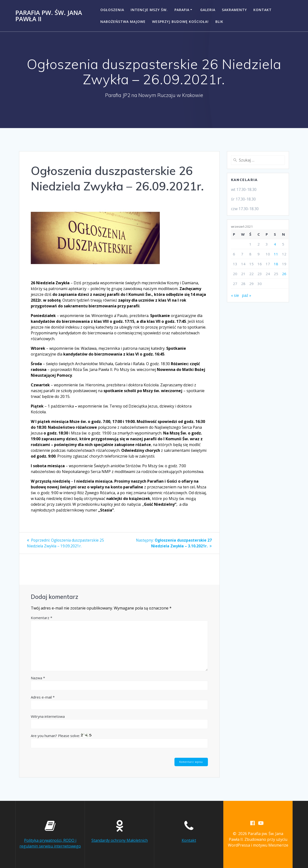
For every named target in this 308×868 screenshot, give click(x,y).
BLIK (219, 22)
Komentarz (42, 618)
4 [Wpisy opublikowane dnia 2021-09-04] (275, 244)
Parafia (182, 10)
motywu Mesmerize (271, 845)
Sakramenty (234, 10)
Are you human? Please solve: (119, 741)
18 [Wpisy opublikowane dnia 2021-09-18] (276, 264)
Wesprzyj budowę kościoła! (180, 22)
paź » (247, 295)
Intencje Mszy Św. (149, 10)
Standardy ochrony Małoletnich (120, 840)
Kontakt (263, 10)
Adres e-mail (43, 697)
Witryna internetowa (48, 716)
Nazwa (38, 678)
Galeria (208, 10)
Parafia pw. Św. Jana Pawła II (49, 16)
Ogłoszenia (112, 10)
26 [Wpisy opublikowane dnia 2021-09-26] (284, 274)
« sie (235, 295)
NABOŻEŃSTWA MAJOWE (123, 22)
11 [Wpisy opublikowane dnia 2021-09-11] (276, 254)
